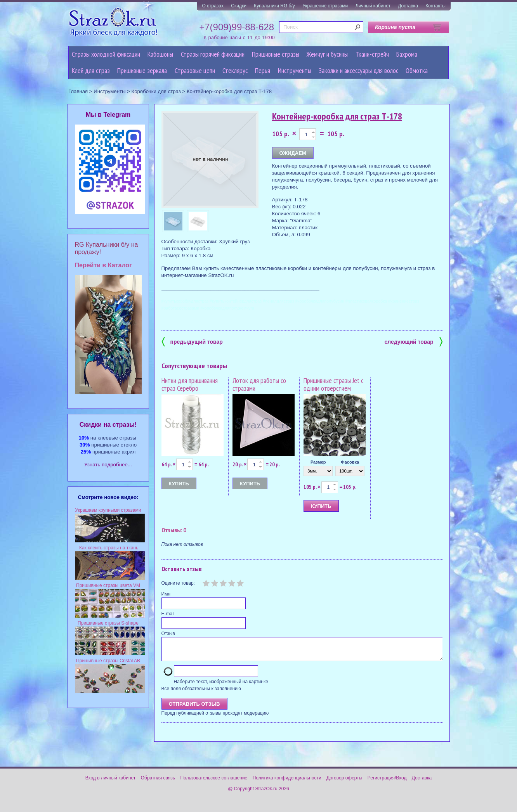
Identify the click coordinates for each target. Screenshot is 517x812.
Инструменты (295, 70)
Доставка (408, 6)
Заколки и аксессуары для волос (358, 70)
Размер (318, 462)
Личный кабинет (373, 6)
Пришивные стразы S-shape (108, 623)
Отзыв (168, 634)
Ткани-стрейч (372, 54)
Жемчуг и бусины (327, 54)
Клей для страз (91, 70)
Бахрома (407, 54)
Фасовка (350, 462)
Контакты (435, 6)
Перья (263, 70)
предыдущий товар (192, 341)
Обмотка (417, 70)
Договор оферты (344, 783)
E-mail (168, 614)
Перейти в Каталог (103, 265)
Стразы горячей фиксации (213, 54)
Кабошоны (160, 54)
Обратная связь (158, 783)
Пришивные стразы (276, 54)
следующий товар (414, 341)
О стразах (213, 6)
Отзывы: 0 (174, 530)
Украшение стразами (325, 6)
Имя (166, 594)
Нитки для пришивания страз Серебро (190, 384)
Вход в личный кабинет (111, 783)
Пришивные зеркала (142, 70)
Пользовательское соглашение (214, 783)
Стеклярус (235, 70)
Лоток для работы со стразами (259, 384)
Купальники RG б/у (274, 6)
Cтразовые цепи (195, 70)
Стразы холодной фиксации (106, 54)
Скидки (239, 6)
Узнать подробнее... (108, 465)
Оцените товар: (178, 583)
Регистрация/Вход (387, 783)
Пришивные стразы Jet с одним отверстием (333, 384)
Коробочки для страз (156, 91)
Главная (78, 91)
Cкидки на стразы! (108, 425)
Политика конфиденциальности (287, 783)
